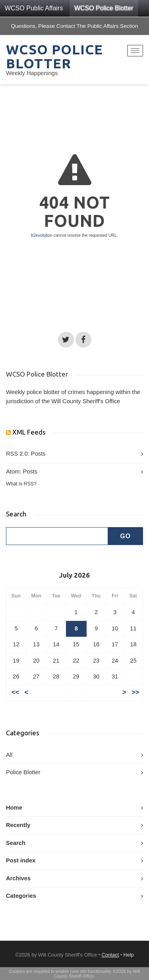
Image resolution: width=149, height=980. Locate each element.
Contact (110, 955)
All (9, 755)
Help (129, 955)
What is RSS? (21, 484)
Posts (38, 454)
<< (15, 693)
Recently (18, 825)
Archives (18, 878)
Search (16, 843)
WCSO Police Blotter (104, 8)
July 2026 (74, 575)
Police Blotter (23, 772)
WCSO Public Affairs (34, 8)
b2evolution (42, 235)
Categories (21, 896)
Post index (21, 860)
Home (14, 808)
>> (135, 693)
